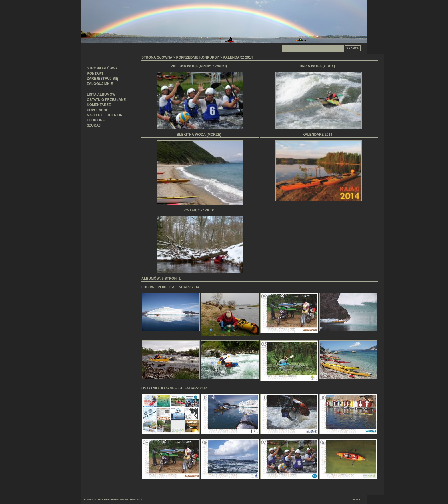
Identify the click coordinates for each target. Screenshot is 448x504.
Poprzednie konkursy (197, 57)
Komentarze (99, 105)
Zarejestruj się (102, 79)
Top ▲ (357, 499)
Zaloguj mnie (100, 84)
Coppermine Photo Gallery (122, 499)
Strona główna (102, 68)
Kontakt (95, 73)
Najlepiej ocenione (106, 115)
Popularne (98, 110)
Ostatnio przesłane (106, 100)
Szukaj (94, 125)
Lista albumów (101, 95)
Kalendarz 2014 (238, 57)
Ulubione (96, 120)
